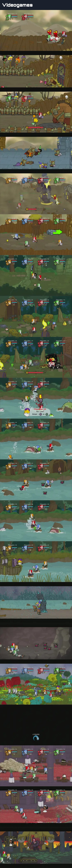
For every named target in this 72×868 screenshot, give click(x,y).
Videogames (17, 5)
